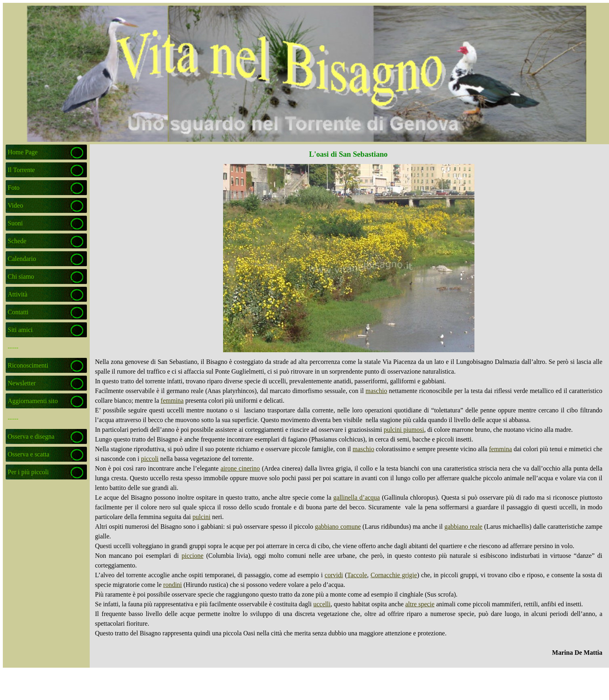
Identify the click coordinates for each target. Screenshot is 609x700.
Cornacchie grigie (394, 575)
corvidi (334, 575)
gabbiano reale (464, 527)
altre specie (420, 604)
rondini (173, 585)
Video (15, 205)
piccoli (150, 459)
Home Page (23, 152)
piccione (192, 556)
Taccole (357, 575)
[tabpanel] (349, 507)
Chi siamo (21, 276)
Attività (18, 294)
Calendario (22, 259)
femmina (172, 400)
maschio (376, 391)
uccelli (322, 604)
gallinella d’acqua (357, 497)
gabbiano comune (338, 527)
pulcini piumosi (404, 430)
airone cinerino (240, 468)
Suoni (15, 223)
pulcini (201, 517)
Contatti (18, 312)
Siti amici (20, 330)
